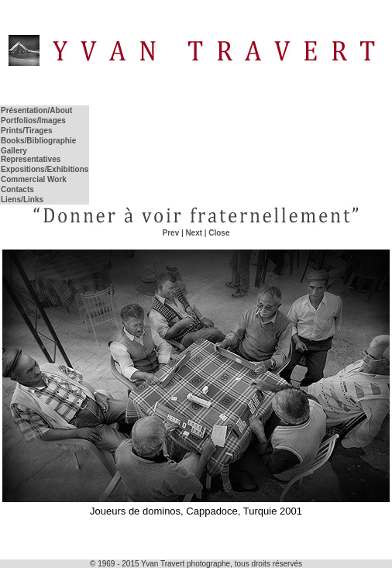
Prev (171, 233)
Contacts (17, 189)
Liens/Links (22, 200)
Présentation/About (36, 110)
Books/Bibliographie (38, 141)
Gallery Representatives (31, 155)
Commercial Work (34, 179)
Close (219, 233)
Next (194, 233)
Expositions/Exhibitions (45, 169)
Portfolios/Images (33, 120)
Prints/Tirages (27, 131)
